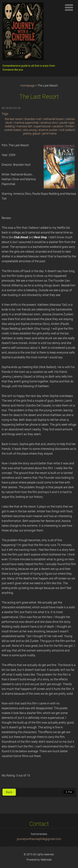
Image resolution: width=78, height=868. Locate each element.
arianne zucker (48, 130)
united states (13, 130)
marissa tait (24, 126)
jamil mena (49, 134)
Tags (5, 114)
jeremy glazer (32, 134)
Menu (69, 7)
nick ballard (67, 130)
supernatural (42, 126)
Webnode (46, 860)
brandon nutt (33, 119)
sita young (30, 130)
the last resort (14, 119)
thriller (70, 126)
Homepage (28, 86)
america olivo (49, 123)
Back (9, 792)
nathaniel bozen (54, 119)
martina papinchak (26, 123)
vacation (58, 126)
